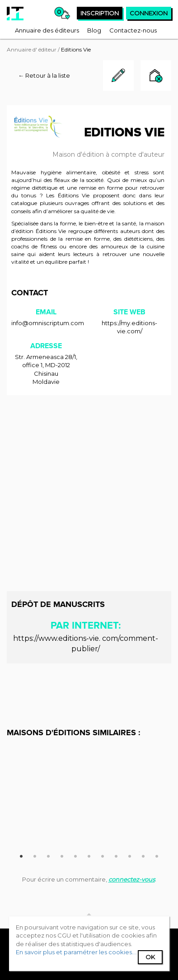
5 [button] (75, 855)
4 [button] (62, 855)
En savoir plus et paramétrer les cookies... (76, 952)
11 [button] (157, 855)
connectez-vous (132, 879)
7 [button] (103, 855)
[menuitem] (47, 30)
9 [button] (130, 855)
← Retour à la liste (44, 75)
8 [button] (116, 855)
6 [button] (89, 855)
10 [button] (143, 855)
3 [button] (48, 855)
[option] (89, 747)
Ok (150, 957)
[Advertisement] (89, 493)
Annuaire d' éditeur (32, 49)
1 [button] (21, 855)
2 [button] (35, 855)
